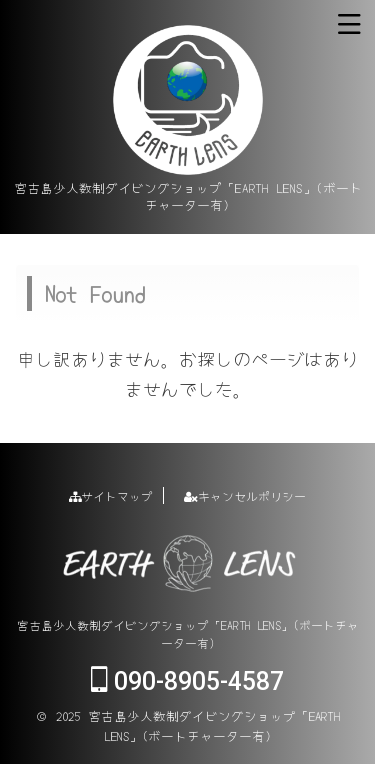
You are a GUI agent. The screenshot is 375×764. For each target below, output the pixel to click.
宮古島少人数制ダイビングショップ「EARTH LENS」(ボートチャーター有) (188, 633)
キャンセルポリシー (245, 495)
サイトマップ (111, 495)
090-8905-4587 (187, 681)
